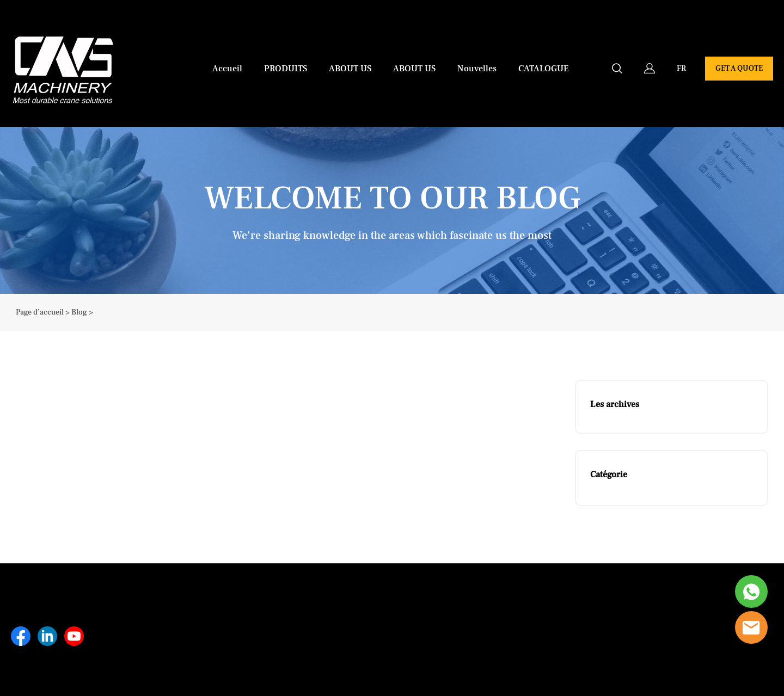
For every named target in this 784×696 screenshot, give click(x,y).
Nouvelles (477, 69)
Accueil (227, 69)
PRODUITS (286, 69)
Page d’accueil (40, 312)
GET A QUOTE (739, 69)
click (392, 210)
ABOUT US (350, 69)
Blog (79, 312)
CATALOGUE (544, 69)
